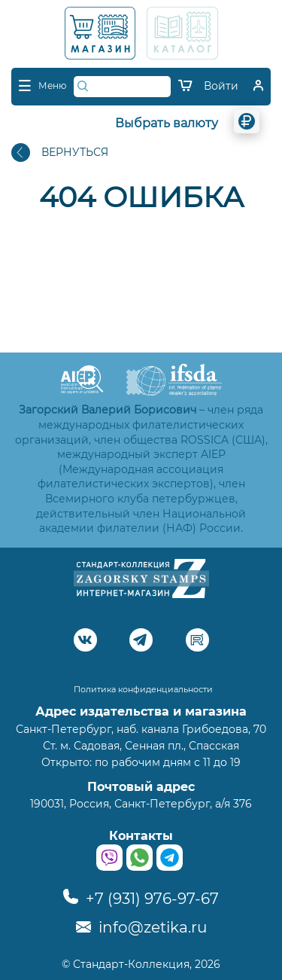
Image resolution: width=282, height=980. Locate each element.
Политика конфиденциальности (143, 689)
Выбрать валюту (167, 123)
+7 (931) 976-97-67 (141, 899)
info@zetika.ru (141, 927)
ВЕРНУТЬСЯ (60, 153)
